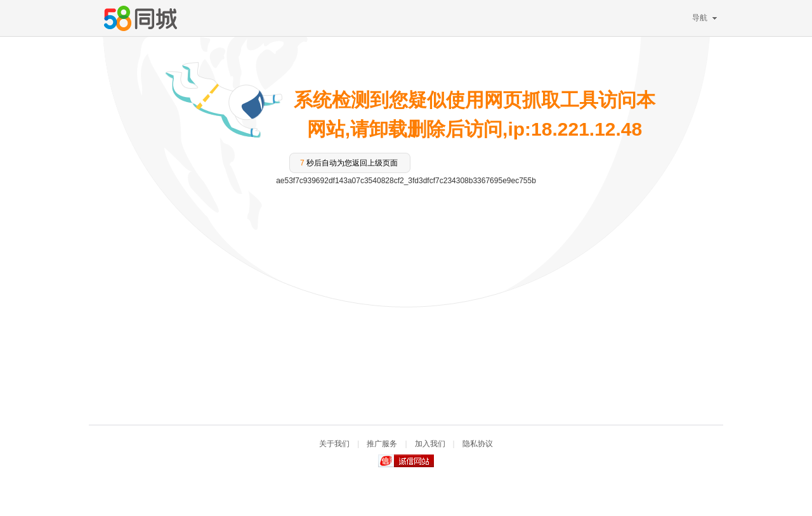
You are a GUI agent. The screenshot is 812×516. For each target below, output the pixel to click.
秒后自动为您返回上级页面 (349, 163)
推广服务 (382, 444)
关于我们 (334, 444)
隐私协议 (478, 444)
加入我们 (430, 444)
